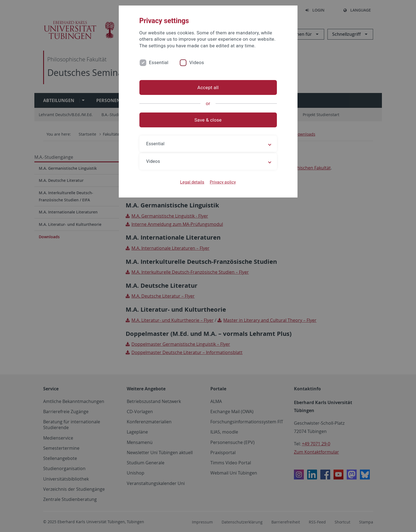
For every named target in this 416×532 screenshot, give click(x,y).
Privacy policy (223, 182)
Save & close (208, 120)
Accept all (208, 87)
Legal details (192, 182)
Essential (159, 62)
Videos (197, 62)
